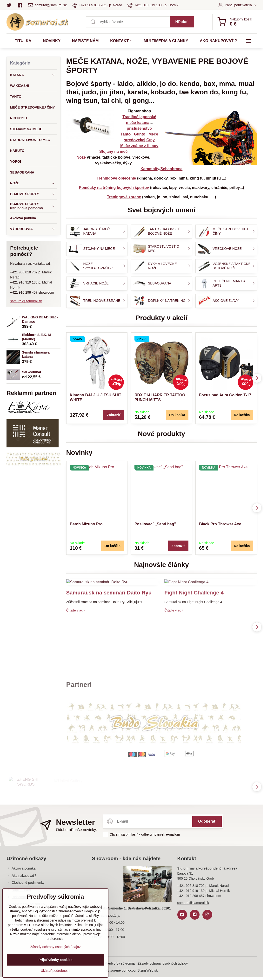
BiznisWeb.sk (148, 970)
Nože (81, 157)
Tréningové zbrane (124, 197)
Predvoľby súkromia (120, 963)
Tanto (126, 134)
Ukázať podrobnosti (55, 975)
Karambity (150, 169)
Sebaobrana (172, 169)
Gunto (140, 134)
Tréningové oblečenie (116, 178)
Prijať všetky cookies (56, 964)
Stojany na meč (113, 152)
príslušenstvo (139, 128)
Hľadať (182, 22)
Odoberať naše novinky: (77, 830)
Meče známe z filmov (139, 146)
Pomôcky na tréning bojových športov (114, 188)
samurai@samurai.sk (26, 301)
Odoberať (207, 821)
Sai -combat (31, 372)
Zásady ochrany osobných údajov (163, 963)
